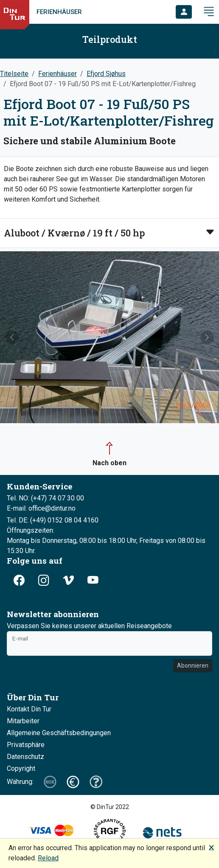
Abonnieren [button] (193, 666)
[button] (184, 12)
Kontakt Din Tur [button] (29, 709)
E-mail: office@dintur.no (41, 508)
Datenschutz (25, 757)
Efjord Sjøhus (106, 74)
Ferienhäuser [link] (59, 12)
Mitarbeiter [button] (23, 721)
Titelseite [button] (14, 74)
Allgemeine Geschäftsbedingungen (59, 733)
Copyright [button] (21, 768)
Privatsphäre (26, 745)
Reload (48, 858)
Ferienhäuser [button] (58, 74)
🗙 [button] (211, 847)
